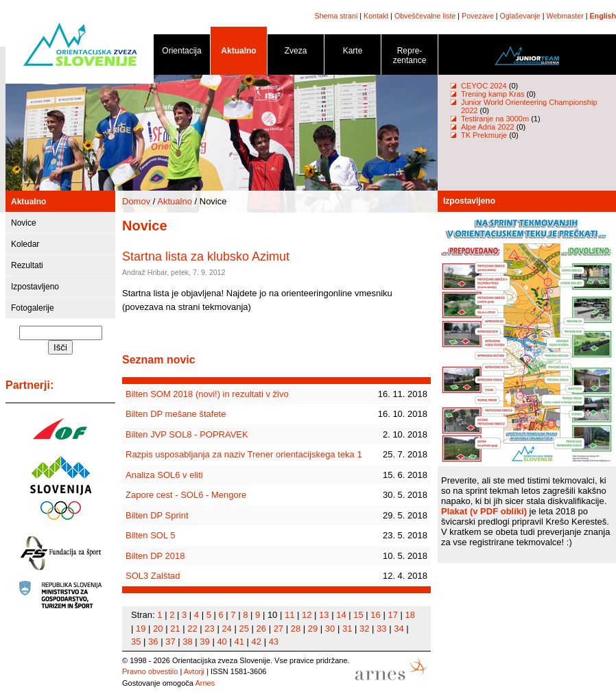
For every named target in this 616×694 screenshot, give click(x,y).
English (603, 16)
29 (313, 629)
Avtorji (194, 671)
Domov (136, 201)
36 (153, 642)
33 (381, 629)
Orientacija (182, 53)
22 (192, 629)
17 (392, 615)
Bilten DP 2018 (155, 556)
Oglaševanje (520, 16)
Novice (24, 223)
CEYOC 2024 (484, 86)
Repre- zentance (410, 58)
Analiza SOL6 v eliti (164, 475)
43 (274, 642)
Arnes (205, 683)
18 (410, 615)
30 (330, 629)
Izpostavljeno (35, 287)
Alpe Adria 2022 (488, 127)
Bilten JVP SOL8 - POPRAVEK (187, 434)
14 (341, 615)
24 (226, 629)
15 (358, 615)
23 (209, 629)
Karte (353, 53)
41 (239, 642)
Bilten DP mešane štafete (176, 414)
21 (175, 629)
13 (324, 615)
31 (347, 629)
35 (136, 642)
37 (170, 642)
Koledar (25, 244)
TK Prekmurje (484, 135)
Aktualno (239, 53)
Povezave (478, 16)
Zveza (296, 53)
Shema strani (336, 16)
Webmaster (565, 16)
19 (141, 629)
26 (261, 629)
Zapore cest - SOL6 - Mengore (186, 495)
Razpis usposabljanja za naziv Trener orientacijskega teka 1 (244, 454)
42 (257, 642)
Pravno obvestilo (150, 671)
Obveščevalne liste (425, 16)
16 (375, 615)
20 (158, 629)
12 (307, 615)
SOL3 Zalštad (153, 576)
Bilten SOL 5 (151, 535)
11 (289, 615)
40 (222, 642)
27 (279, 629)
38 (187, 642)
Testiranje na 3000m (496, 119)
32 (364, 629)
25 (244, 629)
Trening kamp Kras (493, 94)
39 (204, 642)
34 (399, 629)
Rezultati (27, 265)
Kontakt (376, 16)
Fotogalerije (33, 308)
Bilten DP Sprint (157, 515)
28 (296, 629)
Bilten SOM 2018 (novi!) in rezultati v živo (207, 394)
